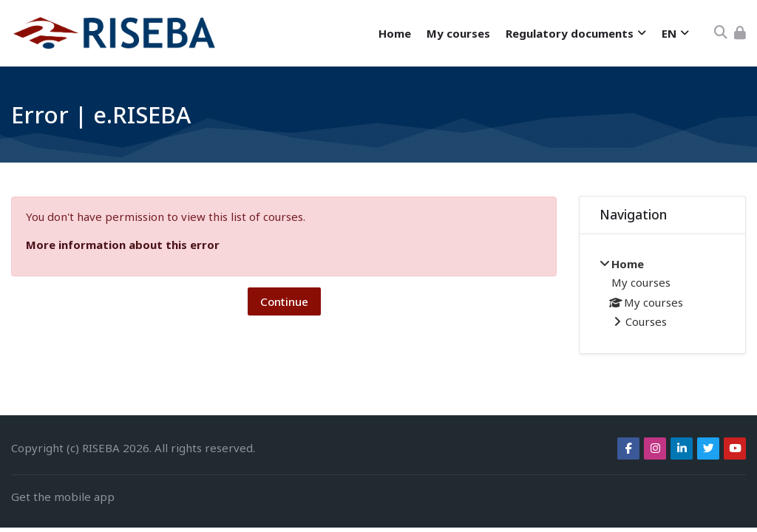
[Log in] (740, 33)
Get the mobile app (63, 497)
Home (628, 264)
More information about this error (123, 245)
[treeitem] (662, 294)
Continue (284, 301)
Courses (646, 321)
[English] (675, 34)
